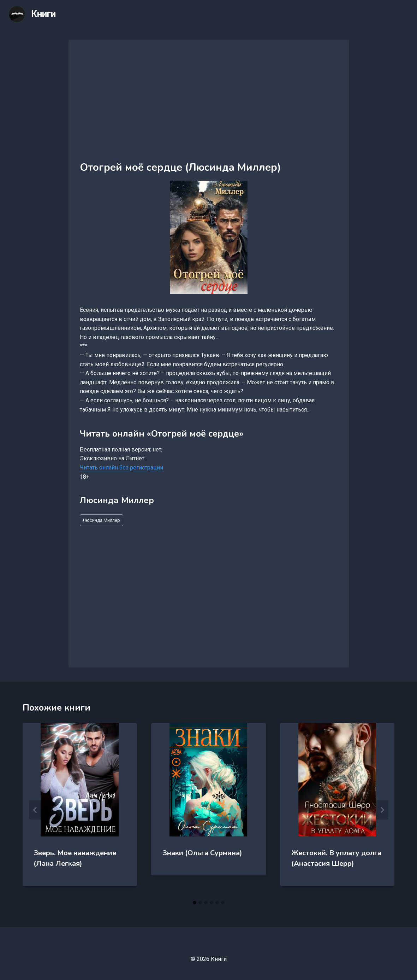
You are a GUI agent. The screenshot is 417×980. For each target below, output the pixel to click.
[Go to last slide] (35, 810)
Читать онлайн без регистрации (121, 468)
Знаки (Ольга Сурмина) (202, 853)
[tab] (195, 903)
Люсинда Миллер (101, 520)
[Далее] (382, 810)
